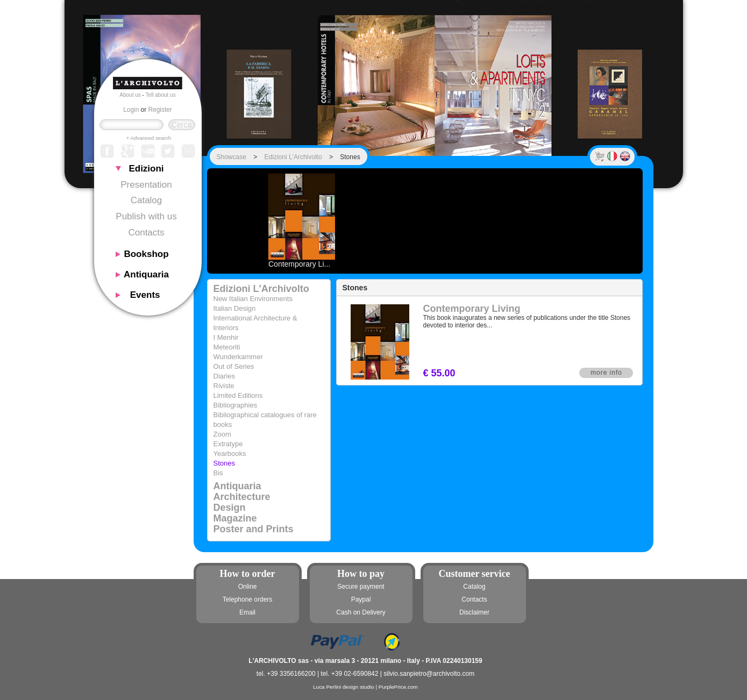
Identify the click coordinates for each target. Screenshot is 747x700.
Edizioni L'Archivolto (293, 157)
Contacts (146, 233)
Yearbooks (230, 453)
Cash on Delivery (361, 612)
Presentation (146, 185)
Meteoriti (227, 347)
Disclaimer (474, 612)
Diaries (224, 376)
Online (248, 587)
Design (230, 508)
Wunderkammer (238, 357)
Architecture (242, 497)
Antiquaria (237, 486)
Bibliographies (236, 405)
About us (130, 95)
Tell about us (161, 95)
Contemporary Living (472, 309)
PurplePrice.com (398, 687)
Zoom (222, 434)
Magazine (235, 518)
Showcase (232, 157)
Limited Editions (238, 395)
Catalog (147, 200)
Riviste (224, 386)
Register (160, 110)
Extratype (228, 444)
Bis (218, 473)
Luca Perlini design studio (344, 687)
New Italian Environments (253, 299)
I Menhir (226, 337)
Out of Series (234, 366)
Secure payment (361, 587)
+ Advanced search (149, 138)
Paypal (361, 599)
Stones (224, 463)
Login (131, 110)
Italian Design (235, 308)
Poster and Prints (254, 529)
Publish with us (146, 216)
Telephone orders (248, 599)
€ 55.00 (439, 373)
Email (247, 612)
